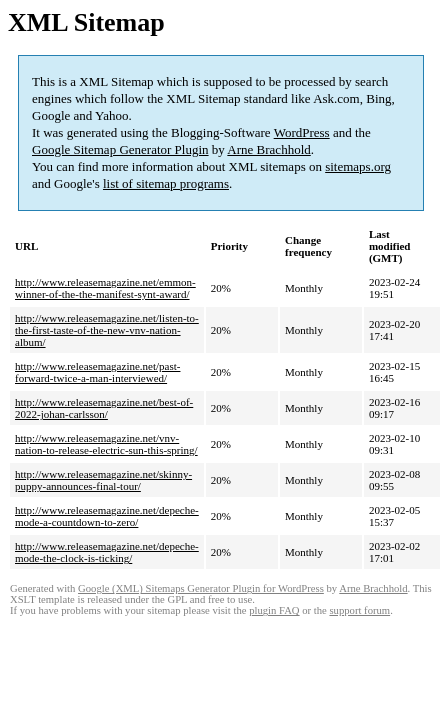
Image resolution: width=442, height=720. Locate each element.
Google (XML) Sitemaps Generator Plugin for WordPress (201, 588)
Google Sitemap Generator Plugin (120, 149)
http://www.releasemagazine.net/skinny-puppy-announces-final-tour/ (103, 480)
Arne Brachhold (268, 149)
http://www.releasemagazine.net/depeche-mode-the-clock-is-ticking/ (107, 552)
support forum (359, 610)
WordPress (302, 132)
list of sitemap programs (166, 183)
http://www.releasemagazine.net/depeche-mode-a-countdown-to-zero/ (107, 516)
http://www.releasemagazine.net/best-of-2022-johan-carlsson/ (104, 408)
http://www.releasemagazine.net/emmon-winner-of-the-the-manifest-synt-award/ (105, 288)
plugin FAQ (274, 610)
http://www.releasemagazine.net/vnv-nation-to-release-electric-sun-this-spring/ (106, 444)
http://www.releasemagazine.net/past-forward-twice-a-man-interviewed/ (97, 372)
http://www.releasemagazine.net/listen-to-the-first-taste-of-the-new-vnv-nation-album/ (107, 330)
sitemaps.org (358, 166)
